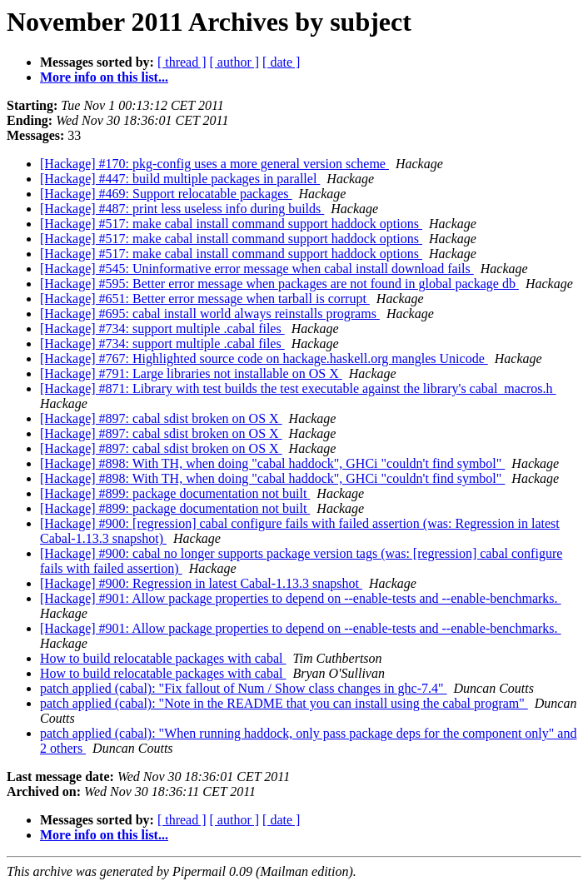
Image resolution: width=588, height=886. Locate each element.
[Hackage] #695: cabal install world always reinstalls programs (210, 314)
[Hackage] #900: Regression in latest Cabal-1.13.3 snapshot (201, 583)
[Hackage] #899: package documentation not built (175, 493)
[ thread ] (182, 62)
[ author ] (235, 62)
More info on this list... (104, 77)
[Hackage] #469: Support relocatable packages (166, 194)
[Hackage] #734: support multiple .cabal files (162, 329)
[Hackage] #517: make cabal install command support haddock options (231, 224)
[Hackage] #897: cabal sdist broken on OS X (161, 418)
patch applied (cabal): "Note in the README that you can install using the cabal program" (284, 703)
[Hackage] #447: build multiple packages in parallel (180, 179)
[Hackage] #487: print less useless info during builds (182, 209)
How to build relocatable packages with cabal (163, 658)
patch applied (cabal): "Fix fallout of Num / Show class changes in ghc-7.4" (244, 688)
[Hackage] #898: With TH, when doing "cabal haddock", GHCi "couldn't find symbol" (272, 463)
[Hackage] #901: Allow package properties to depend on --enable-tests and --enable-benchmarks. (301, 598)
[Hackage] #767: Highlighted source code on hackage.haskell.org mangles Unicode (264, 358)
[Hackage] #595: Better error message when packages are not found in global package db (279, 284)
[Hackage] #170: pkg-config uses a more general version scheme (214, 164)
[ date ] (281, 62)
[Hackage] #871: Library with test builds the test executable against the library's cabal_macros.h (298, 388)
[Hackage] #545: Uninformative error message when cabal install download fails (257, 269)
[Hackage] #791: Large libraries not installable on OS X (191, 373)
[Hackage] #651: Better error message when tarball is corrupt (205, 299)
